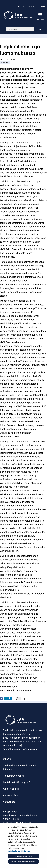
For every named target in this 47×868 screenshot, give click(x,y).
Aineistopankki (11, 789)
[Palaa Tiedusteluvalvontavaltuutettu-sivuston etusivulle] (17, 720)
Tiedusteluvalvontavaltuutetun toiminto (19, 767)
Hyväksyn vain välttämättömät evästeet (23, 862)
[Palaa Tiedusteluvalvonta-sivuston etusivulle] (19, 15)
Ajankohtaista (10, 795)
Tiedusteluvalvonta (13, 776)
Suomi (21, 6)
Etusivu (7, 759)
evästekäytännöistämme (19, 851)
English (43, 6)
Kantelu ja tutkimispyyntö (17, 782)
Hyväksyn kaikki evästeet (24, 856)
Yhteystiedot (10, 802)
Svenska (32, 6)
